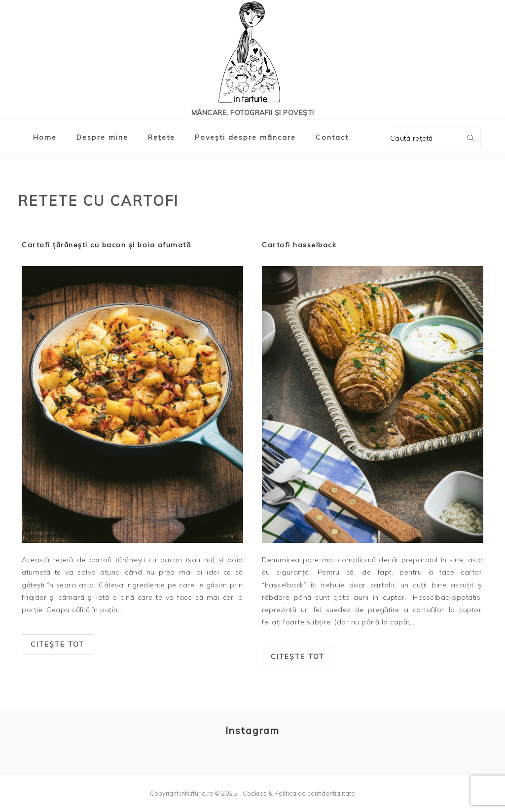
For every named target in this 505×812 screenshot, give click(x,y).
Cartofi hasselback (299, 245)
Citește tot (57, 644)
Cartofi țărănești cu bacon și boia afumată (106, 245)
